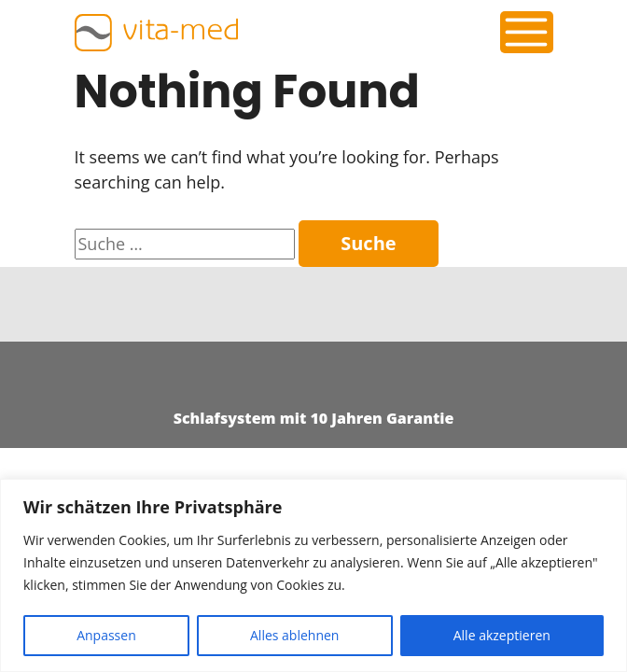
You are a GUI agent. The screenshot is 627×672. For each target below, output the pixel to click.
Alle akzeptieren (502, 635)
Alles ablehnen (294, 635)
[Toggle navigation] (526, 32)
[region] (313, 575)
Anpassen (106, 635)
